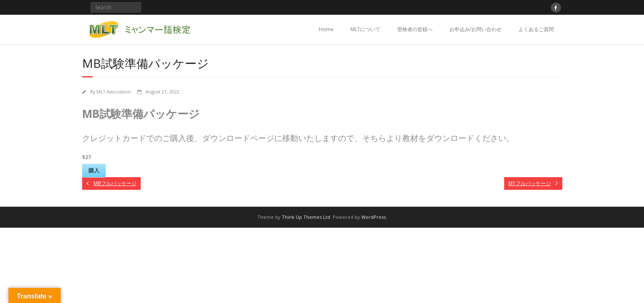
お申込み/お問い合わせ (476, 29)
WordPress (374, 217)
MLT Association (114, 92)
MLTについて (365, 29)
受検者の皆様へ (415, 29)
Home (326, 29)
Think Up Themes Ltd (306, 217)
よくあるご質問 (536, 29)
